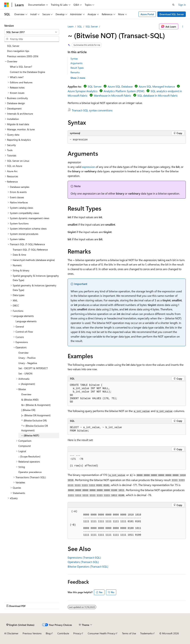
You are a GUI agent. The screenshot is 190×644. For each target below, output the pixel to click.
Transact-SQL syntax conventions (92, 110)
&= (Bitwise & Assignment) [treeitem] (36, 405)
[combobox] (32, 32)
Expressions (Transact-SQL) (84, 557)
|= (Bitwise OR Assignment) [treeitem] (36, 415)
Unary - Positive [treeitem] (27, 358)
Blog (48, 633)
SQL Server (92, 26)
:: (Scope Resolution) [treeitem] (29, 456)
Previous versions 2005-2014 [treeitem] (23, 56)
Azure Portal (147, 14)
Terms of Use (129, 633)
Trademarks (146, 633)
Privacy (77, 633)
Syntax (74, 59)
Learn (71, 26)
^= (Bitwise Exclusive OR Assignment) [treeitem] (35, 428)
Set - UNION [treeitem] (25, 373)
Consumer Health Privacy (101, 633)
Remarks (75, 72)
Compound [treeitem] (24, 446)
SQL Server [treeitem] (13, 46)
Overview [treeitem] (23, 353)
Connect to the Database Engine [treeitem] (27, 72)
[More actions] (183, 26)
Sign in (182, 5)
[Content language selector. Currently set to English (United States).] (20, 625)
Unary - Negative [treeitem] (28, 363)
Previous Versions (32, 633)
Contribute (63, 633)
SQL (80, 26)
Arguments (76, 63)
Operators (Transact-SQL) (83, 562)
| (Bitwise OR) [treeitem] (28, 410)
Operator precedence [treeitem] (30, 472)
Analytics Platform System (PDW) (124, 91)
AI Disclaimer (11, 633)
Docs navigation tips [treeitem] (18, 51)
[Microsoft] (7, 5)
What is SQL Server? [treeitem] (21, 67)
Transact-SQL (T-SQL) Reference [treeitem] (30, 250)
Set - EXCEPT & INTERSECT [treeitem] (33, 368)
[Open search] (173, 5)
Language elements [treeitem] (26, 321)
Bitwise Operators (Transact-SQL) (88, 566)
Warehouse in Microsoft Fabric (112, 95)
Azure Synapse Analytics (83, 91)
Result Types (77, 68)
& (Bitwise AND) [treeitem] (30, 400)
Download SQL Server (172, 14)
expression (88, 167)
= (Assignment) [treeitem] (27, 384)
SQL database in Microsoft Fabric (158, 95)
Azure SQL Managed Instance (157, 86)
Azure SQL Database (120, 86)
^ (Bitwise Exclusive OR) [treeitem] (34, 420)
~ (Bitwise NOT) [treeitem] (30, 435)
